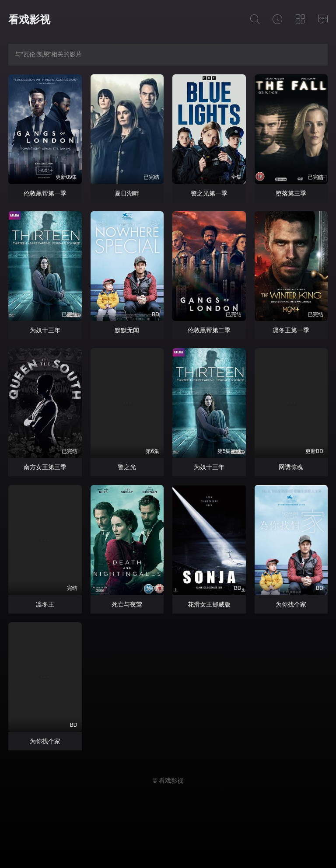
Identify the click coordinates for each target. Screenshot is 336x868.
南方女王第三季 (45, 467)
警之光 (127, 467)
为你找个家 (291, 604)
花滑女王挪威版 (209, 604)
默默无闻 (127, 330)
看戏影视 (29, 19)
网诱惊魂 (291, 467)
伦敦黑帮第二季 (209, 330)
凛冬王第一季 (291, 330)
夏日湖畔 (127, 193)
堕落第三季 (291, 193)
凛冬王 (45, 604)
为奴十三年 (45, 330)
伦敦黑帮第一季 (45, 193)
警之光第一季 (209, 193)
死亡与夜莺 (127, 604)
